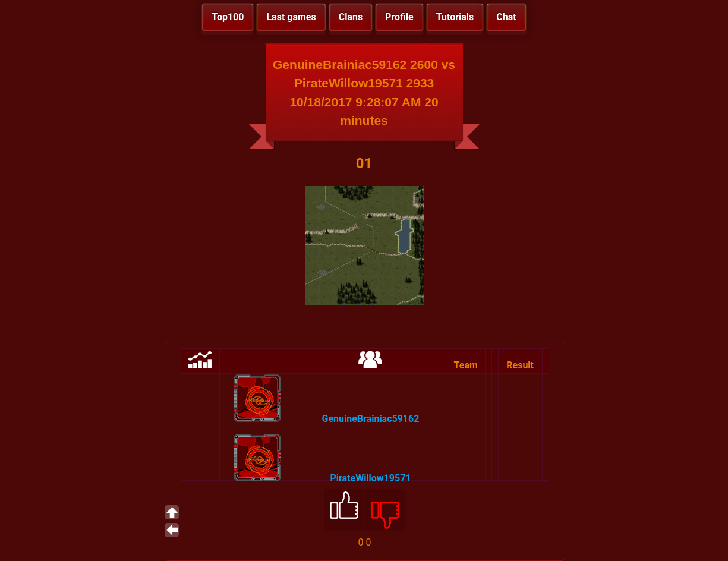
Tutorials (455, 17)
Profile (399, 17)
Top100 (228, 17)
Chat (506, 17)
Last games (291, 17)
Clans (351, 17)
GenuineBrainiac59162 (370, 419)
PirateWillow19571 (370, 478)
